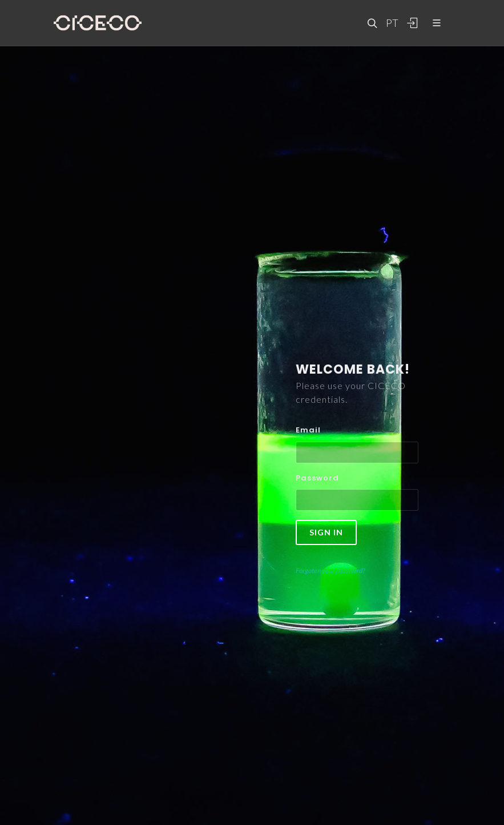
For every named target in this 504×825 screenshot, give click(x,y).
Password (317, 478)
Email (308, 430)
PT (392, 23)
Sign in (326, 532)
